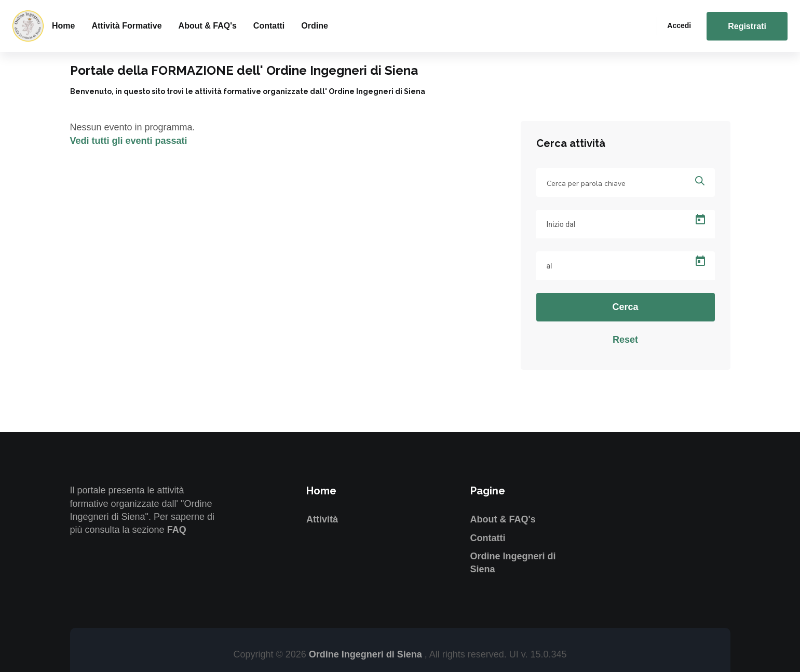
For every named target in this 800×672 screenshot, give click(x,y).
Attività (322, 519)
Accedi (679, 25)
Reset (625, 340)
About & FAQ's (208, 26)
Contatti (269, 26)
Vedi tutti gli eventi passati (129, 141)
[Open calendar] (700, 220)
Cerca (625, 307)
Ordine (315, 26)
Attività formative (126, 26)
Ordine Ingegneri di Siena (367, 654)
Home (63, 26)
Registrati (747, 26)
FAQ (177, 530)
